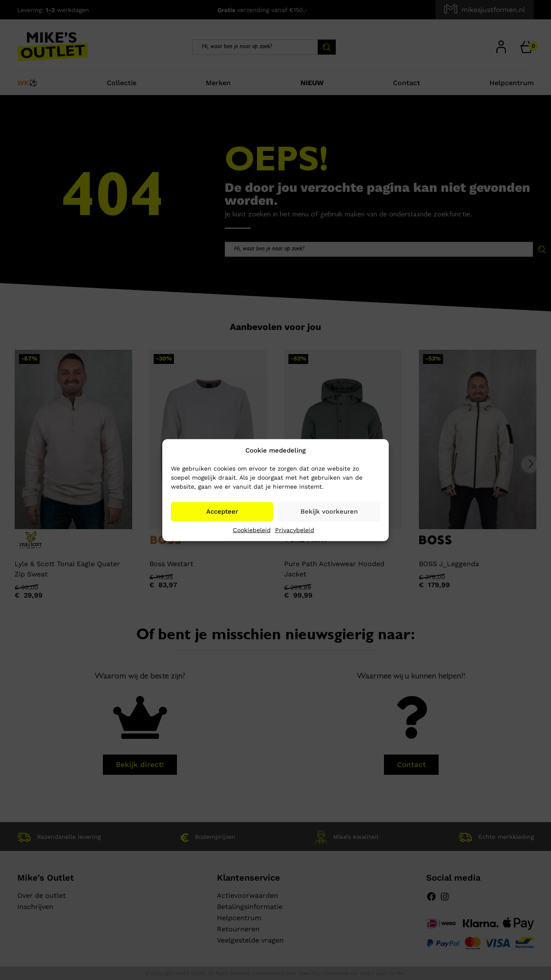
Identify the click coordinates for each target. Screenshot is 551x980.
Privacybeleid (295, 530)
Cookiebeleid (252, 530)
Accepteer (222, 512)
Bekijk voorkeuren (329, 512)
